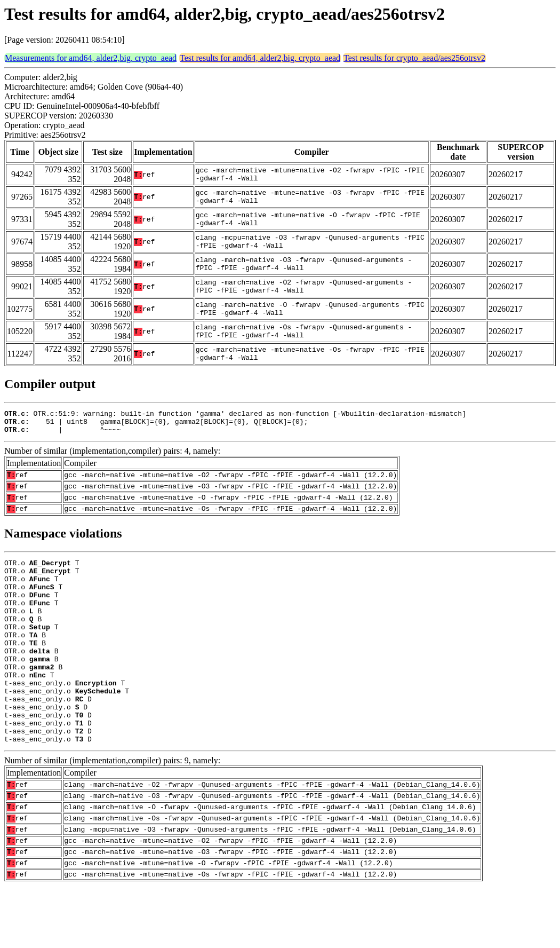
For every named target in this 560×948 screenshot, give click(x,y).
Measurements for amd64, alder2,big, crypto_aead (91, 58)
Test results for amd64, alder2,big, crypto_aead (260, 58)
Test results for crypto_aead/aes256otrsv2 (414, 58)
